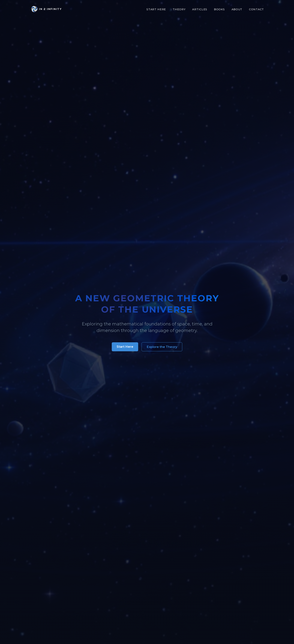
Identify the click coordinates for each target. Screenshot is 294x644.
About (237, 9)
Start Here (156, 9)
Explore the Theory (162, 347)
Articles (200, 9)
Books (219, 9)
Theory (179, 9)
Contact (256, 9)
